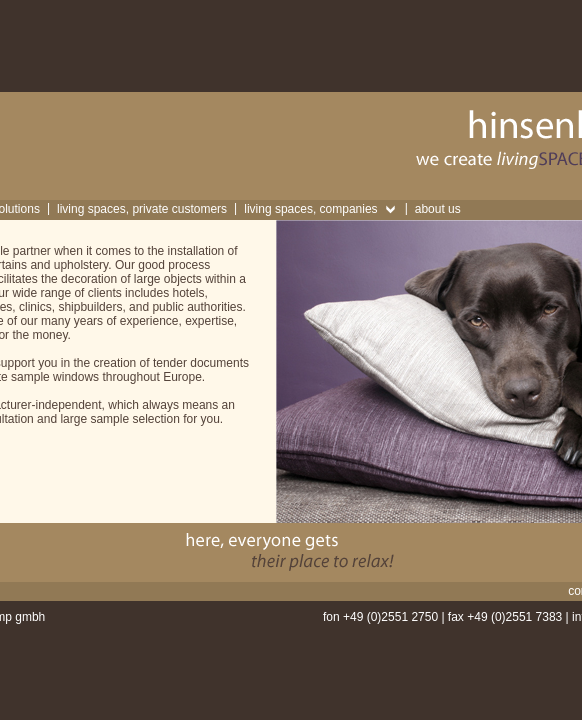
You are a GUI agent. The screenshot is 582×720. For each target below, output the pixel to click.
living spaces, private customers (142, 209)
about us (438, 209)
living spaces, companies (310, 209)
